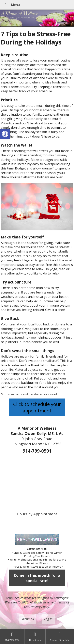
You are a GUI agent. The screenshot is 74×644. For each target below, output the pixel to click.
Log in (48, 619)
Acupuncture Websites (21, 598)
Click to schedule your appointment (37, 407)
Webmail (28, 619)
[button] (5, 134)
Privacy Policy (40, 607)
